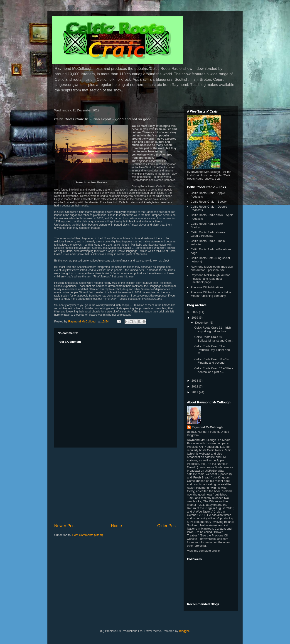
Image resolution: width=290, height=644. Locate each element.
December (202, 323)
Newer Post (65, 526)
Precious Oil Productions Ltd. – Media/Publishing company (211, 294)
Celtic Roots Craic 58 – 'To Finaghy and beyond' (212, 361)
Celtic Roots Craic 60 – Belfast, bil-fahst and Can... (214, 339)
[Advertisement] (116, 485)
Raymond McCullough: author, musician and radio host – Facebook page (210, 279)
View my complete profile (203, 551)
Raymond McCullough (207, 427)
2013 (195, 381)
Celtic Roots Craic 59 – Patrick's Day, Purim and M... (212, 350)
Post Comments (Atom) (88, 535)
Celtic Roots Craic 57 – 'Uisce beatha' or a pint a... (214, 370)
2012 (195, 386)
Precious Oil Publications (207, 287)
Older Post (167, 526)
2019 (195, 318)
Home (117, 526)
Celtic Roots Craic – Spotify (209, 202)
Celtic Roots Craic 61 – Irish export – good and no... (213, 329)
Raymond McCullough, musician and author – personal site (212, 268)
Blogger (184, 631)
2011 (195, 392)
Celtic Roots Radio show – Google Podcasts (208, 234)
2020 (195, 312)
